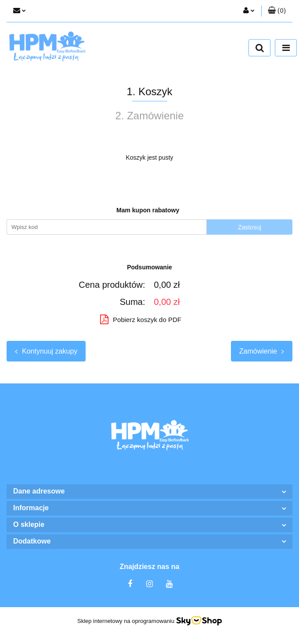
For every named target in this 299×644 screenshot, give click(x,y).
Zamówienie (262, 351)
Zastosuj (250, 227)
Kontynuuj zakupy (46, 351)
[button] (277, 11)
